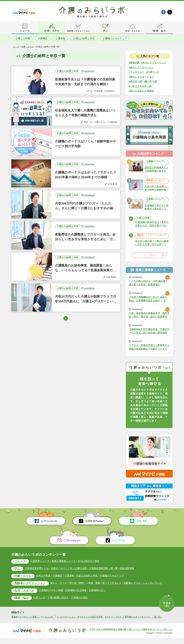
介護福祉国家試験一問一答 (103, 571)
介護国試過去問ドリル (37, 571)
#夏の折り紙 (150, 82)
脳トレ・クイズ (59, 586)
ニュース (20, 564)
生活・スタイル (24, 594)
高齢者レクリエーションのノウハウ (156, 182)
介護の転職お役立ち (58, 601)
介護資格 (60, 38)
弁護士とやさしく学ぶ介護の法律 (69, 571)
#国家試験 (134, 63)
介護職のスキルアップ (115, 38)
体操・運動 (94, 586)
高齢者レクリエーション (30, 586)
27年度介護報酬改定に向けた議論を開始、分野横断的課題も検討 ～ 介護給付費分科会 (149, 301)
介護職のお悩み (79, 601)
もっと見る (149, 257)
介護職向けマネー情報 (51, 593)
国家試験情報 (127, 571)
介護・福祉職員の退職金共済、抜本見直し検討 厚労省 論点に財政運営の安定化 (149, 317)
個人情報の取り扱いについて (128, 635)
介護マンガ (39, 601)
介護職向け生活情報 (76, 593)
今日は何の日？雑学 (88, 564)
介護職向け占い (97, 593)
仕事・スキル (28, 47)
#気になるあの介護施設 (141, 91)
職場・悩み (22, 601)
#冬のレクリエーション (154, 63)
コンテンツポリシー (163, 635)
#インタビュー (137, 72)
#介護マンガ (153, 72)
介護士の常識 (23, 38)
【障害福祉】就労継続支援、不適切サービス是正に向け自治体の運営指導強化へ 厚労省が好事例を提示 (149, 333)
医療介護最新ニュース (64, 564)
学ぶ (17, 572)
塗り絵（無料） (78, 586)
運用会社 (148, 635)
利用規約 (108, 635)
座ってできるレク (112, 586)
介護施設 (43, 38)
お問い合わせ (96, 635)
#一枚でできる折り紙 (140, 86)
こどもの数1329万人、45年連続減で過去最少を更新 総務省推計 (148, 284)
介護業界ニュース (40, 564)
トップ (16, 47)
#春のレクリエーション (141, 67)
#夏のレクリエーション (141, 77)
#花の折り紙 (135, 82)
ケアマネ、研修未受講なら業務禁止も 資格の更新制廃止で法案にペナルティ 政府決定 (149, 350)
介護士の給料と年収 (84, 38)
